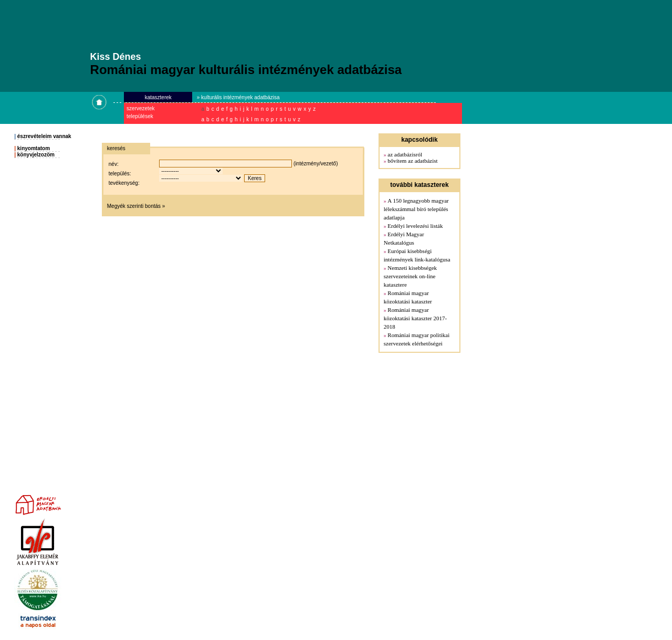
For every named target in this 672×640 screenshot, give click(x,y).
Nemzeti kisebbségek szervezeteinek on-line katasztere (410, 276)
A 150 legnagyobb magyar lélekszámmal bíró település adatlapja (416, 209)
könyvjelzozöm (36, 155)
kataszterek (158, 97)
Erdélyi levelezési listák (415, 226)
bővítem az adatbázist (412, 161)
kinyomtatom (34, 148)
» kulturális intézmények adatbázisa (238, 97)
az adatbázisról (405, 154)
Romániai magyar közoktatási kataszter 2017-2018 (415, 318)
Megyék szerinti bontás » (136, 206)
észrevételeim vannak (44, 136)
